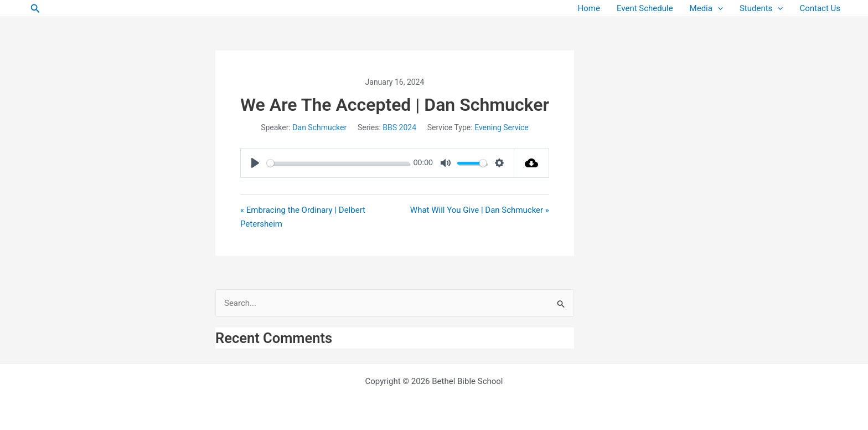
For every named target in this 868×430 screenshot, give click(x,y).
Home (589, 8)
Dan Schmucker (319, 127)
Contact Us (820, 8)
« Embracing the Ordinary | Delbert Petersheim (303, 217)
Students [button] (761, 9)
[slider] (338, 163)
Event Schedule (645, 8)
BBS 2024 (399, 127)
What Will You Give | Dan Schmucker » (480, 210)
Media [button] (706, 9)
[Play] (255, 163)
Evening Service (502, 127)
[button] (35, 9)
